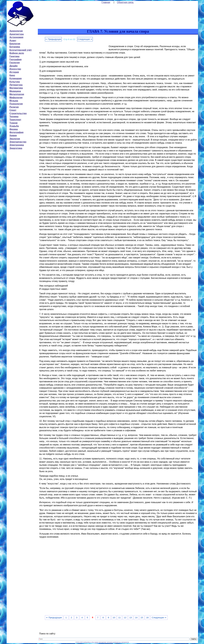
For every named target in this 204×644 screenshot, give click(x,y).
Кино (12, 75)
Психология (16, 104)
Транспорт (15, 120)
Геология (15, 63)
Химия (13, 135)
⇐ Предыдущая (53, 39)
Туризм (14, 123)
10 (114, 617)
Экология (15, 139)
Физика (14, 129)
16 (147, 617)
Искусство (15, 69)
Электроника (17, 145)
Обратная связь (125, 2)
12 (125, 617)
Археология (16, 31)
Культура (15, 82)
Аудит (13, 41)
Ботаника (15, 47)
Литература (16, 85)
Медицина (15, 91)
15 (142, 617)
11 (119, 617)
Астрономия (16, 37)
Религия (14, 107)
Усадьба (14, 126)
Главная (106, 2)
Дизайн (14, 66)
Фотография (17, 132)
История (14, 72)
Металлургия (17, 94)
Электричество (18, 142)
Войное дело (17, 53)
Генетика (14, 56)
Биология (15, 44)
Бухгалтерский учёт (21, 50)
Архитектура (17, 34)
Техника (14, 117)
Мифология (16, 98)
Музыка (14, 101)
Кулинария (16, 78)
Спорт (13, 110)
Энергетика (16, 148)
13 (131, 617)
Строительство (18, 113)
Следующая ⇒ (85, 39)
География (16, 59)
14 (136, 617)
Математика (16, 88)
